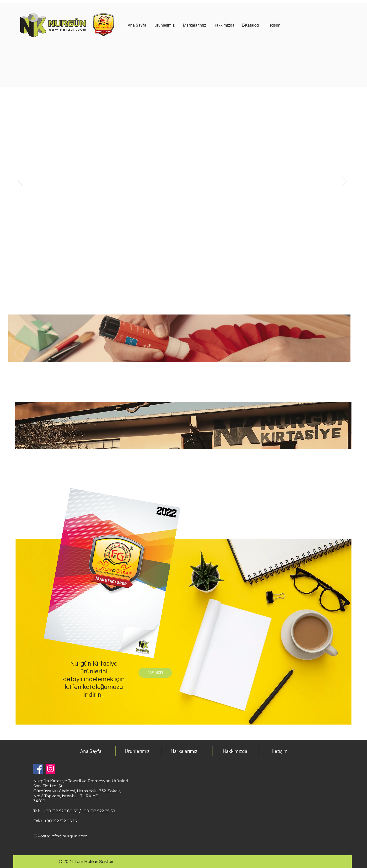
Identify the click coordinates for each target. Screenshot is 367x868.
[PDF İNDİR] (155, 673)
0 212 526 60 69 (63, 811)
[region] (165, 56)
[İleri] (344, 182)
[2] (189, 267)
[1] (177, 267)
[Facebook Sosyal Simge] (38, 769)
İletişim (280, 751)
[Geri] (20, 182)
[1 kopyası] (171, 267)
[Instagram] (50, 769)
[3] (194, 267)
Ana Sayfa (91, 751)
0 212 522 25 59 (101, 811)
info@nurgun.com (69, 836)
